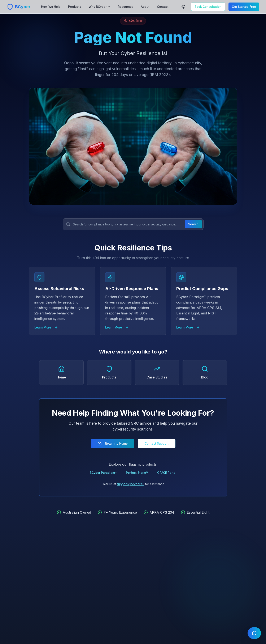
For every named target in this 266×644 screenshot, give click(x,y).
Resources (126, 7)
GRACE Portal (167, 473)
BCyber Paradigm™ (103, 473)
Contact (163, 7)
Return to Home (113, 444)
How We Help (51, 7)
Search (193, 224)
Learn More (46, 327)
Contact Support (157, 443)
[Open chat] (254, 633)
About (145, 7)
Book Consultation (208, 7)
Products (75, 7)
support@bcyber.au (130, 484)
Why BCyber (99, 7)
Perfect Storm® (137, 473)
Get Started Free (244, 7)
